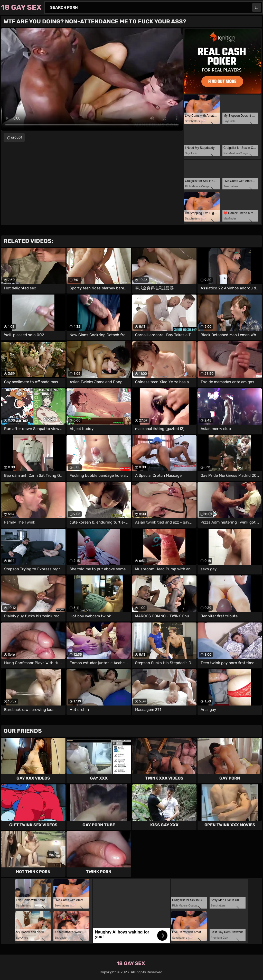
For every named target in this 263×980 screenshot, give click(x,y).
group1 (17, 137)
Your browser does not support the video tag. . (92, 79)
